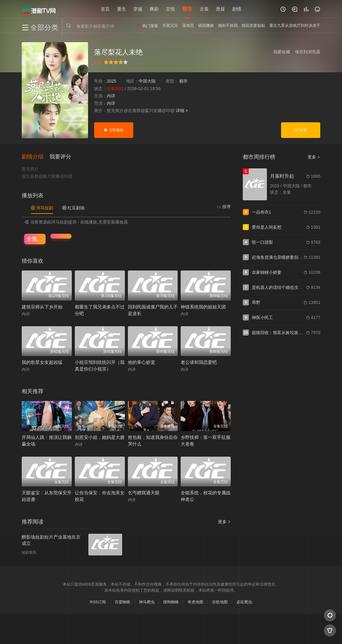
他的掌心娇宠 (141, 362)
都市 (187, 9)
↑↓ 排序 (224, 207)
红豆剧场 (73, 208)
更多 (224, 522)
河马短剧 (42, 208)
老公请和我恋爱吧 (199, 362)
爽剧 (154, 9)
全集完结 (36, 239)
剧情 (237, 9)
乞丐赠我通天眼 (144, 493)
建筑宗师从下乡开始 (42, 306)
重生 (122, 9)
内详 (111, 96)
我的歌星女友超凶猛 (42, 362)
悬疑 (220, 9)
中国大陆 (147, 81)
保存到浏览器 (308, 52)
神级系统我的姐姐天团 (203, 306)
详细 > (182, 111)
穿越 (138, 9)
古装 (204, 9)
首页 (105, 9)
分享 (301, 130)
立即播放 (114, 130)
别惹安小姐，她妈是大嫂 (100, 437)
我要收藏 (282, 52)
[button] (36, 156)
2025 (111, 81)
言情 (170, 9)
